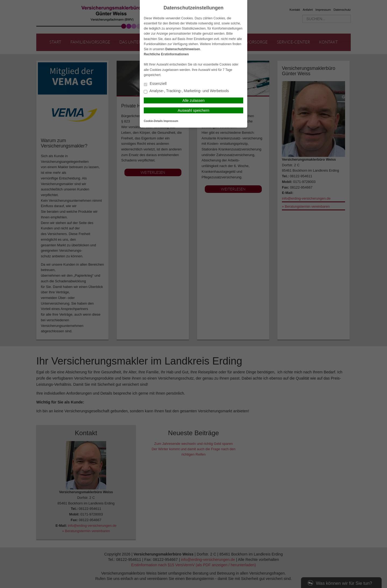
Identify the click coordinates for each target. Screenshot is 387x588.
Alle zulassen (194, 100)
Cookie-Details (153, 121)
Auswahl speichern (193, 110)
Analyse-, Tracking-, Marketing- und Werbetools (186, 91)
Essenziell (155, 84)
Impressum (171, 121)
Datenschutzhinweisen (183, 49)
